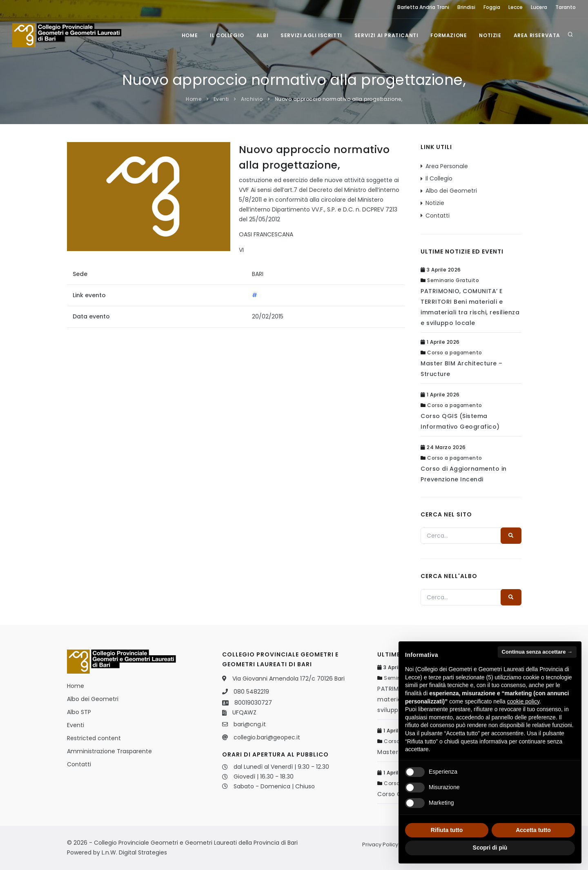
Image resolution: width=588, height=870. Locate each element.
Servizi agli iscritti (311, 35)
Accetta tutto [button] (533, 830)
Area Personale (447, 166)
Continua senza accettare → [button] (537, 652)
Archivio (252, 99)
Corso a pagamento (455, 353)
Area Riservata (537, 35)
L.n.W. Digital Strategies (134, 852)
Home (190, 35)
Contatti (438, 216)
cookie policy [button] (523, 701)
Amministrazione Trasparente (109, 751)
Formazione (449, 35)
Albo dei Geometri (451, 191)
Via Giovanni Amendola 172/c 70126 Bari (288, 679)
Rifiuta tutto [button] (447, 830)
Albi (262, 35)
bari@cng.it (250, 724)
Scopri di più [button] (490, 848)
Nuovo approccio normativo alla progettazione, (339, 99)
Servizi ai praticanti (386, 35)
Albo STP (79, 712)
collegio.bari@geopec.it (267, 737)
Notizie (490, 35)
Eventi (221, 99)
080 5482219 (251, 692)
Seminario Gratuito (453, 280)
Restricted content (94, 738)
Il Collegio (227, 35)
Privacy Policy (380, 844)
